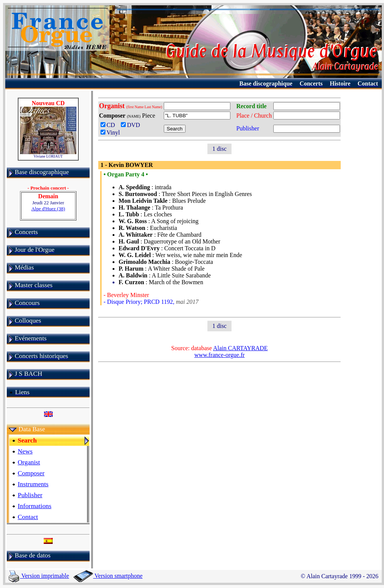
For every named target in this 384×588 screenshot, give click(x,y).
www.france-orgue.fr (219, 355)
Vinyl (110, 132)
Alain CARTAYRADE (240, 348)
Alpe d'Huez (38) (48, 209)
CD (109, 125)
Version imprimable (39, 576)
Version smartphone (108, 576)
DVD (132, 125)
